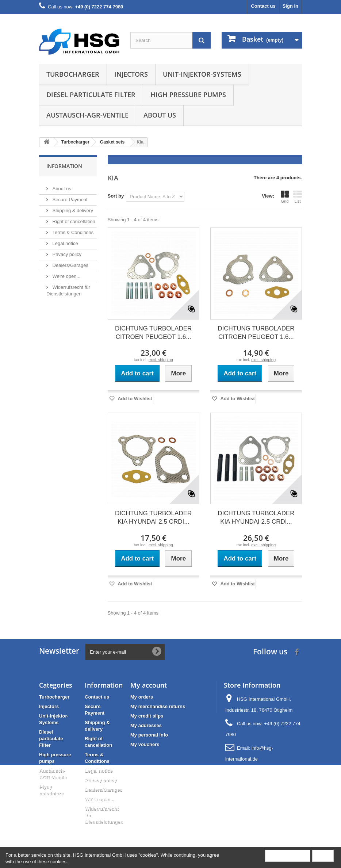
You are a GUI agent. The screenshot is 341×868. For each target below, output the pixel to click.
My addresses (146, 725)
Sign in (290, 6)
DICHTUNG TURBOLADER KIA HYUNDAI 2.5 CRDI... (153, 517)
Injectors (131, 74)
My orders (142, 697)
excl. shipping (161, 360)
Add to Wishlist (134, 399)
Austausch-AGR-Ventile (87, 115)
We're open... (66, 273)
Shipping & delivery (72, 208)
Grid (285, 197)
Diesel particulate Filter (91, 95)
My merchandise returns (158, 706)
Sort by (116, 196)
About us (160, 115)
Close (323, 855)
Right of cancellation (73, 219)
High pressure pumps (188, 95)
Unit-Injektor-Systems (202, 74)
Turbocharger (73, 74)
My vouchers (145, 744)
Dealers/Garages (70, 262)
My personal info (149, 735)
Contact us (263, 6)
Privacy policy (66, 251)
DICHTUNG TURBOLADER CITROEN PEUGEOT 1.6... (153, 333)
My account (149, 685)
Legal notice (65, 240)
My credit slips (147, 716)
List (298, 197)
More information (288, 855)
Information (64, 166)
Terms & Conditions (72, 230)
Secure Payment (69, 197)
